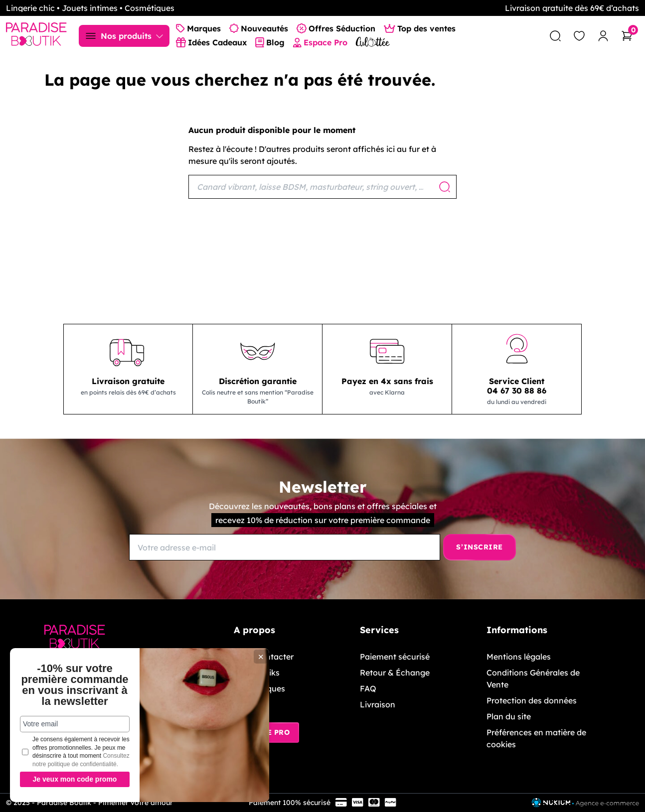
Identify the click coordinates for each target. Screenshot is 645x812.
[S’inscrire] (480, 547)
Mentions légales (519, 657)
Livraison (378, 704)
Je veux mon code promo (75, 779)
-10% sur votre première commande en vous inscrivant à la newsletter (75, 685)
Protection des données (532, 700)
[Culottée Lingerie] (373, 42)
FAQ (368, 688)
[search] (555, 36)
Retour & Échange (395, 673)
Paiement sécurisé (395, 657)
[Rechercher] (322, 187)
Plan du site (509, 716)
